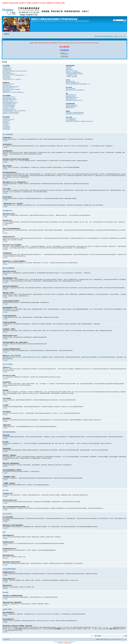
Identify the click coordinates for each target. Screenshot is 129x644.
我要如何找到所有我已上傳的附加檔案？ (75, 114)
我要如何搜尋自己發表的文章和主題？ (74, 100)
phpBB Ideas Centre (47, 621)
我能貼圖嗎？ (6, 122)
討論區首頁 (7, 34)
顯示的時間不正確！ (7, 85)
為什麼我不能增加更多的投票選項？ (11, 102)
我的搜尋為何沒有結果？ (71, 96)
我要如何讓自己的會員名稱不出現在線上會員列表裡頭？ (15, 71)
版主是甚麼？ (69, 68)
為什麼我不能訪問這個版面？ (9, 105)
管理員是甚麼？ (69, 67)
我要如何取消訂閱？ (70, 108)
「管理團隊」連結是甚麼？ (72, 77)
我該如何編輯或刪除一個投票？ (10, 104)
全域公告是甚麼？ (7, 124)
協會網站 (96, 36)
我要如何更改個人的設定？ (9, 84)
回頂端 (6, 141)
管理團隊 (98, 639)
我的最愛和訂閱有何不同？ (72, 105)
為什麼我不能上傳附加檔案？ (9, 107)
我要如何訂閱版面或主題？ (72, 106)
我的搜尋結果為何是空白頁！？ (73, 98)
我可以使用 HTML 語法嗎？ (9, 120)
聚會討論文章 (102, 36)
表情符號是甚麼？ (7, 121)
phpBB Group (34, 614)
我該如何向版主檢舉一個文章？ (10, 109)
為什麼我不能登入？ (7, 67)
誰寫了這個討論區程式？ (71, 119)
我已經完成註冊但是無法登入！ (10, 74)
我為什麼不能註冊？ (7, 78)
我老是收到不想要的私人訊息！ (73, 83)
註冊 (121, 36)
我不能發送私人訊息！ (71, 81)
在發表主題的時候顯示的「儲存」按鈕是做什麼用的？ (15, 111)
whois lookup (63, 627)
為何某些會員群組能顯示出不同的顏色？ (75, 74)
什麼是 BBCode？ (7, 118)
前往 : (92, 636)
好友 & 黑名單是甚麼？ (71, 89)
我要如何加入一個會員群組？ (72, 71)
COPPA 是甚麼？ (6, 77)
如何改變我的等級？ (7, 91)
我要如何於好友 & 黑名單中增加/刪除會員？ (75, 90)
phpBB (60, 642)
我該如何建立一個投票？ (8, 101)
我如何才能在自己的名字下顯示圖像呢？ (12, 90)
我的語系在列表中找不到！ (9, 88)
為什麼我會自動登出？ (8, 70)
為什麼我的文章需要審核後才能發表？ (11, 112)
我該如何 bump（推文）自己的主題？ (11, 113)
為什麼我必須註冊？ (7, 68)
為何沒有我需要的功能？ (71, 120)
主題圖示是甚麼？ (7, 129)
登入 (125, 36)
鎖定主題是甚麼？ (7, 128)
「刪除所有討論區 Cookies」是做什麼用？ (12, 79)
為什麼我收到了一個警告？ (9, 108)
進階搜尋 (124, 22)
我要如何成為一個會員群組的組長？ (74, 72)
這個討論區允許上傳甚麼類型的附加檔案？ (75, 112)
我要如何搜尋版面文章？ (71, 95)
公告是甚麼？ (6, 125)
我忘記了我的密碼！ (7, 72)
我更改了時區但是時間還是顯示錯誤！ (11, 87)
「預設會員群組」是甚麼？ (72, 75)
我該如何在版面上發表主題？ (9, 97)
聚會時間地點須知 (109, 36)
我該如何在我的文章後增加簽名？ (10, 100)
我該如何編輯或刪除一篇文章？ (10, 98)
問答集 (117, 36)
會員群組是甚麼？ (70, 70)
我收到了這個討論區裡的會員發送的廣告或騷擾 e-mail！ (78, 84)
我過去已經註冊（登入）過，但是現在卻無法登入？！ (15, 75)
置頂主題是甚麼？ (7, 126)
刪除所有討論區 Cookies (106, 639)
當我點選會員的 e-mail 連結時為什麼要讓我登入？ (14, 92)
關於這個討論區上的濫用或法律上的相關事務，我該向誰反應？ (80, 121)
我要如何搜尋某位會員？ (71, 99)
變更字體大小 (125, 34)
